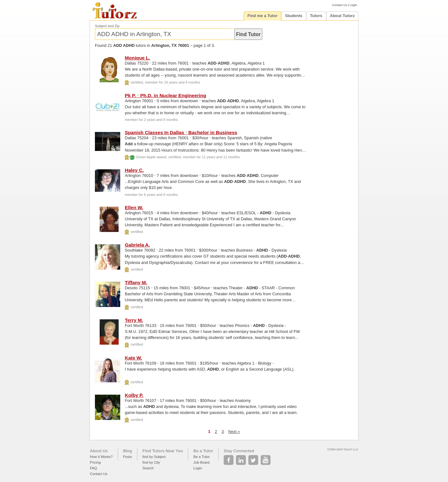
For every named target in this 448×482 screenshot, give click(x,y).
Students (294, 16)
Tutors (316, 16)
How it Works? (101, 457)
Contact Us (340, 5)
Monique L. (137, 58)
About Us (99, 451)
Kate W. (133, 358)
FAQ (93, 468)
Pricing (95, 462)
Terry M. (134, 320)
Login (353, 5)
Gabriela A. (137, 245)
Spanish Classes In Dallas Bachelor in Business (181, 132)
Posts (128, 457)
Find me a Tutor (262, 16)
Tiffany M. (136, 282)
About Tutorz (342, 16)
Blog (128, 451)
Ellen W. (134, 207)
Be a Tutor (203, 451)
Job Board (201, 462)
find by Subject (154, 457)
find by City (151, 462)
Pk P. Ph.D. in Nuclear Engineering (165, 95)
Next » (234, 432)
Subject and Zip (107, 26)
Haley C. (134, 170)
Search (148, 468)
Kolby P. (134, 395)
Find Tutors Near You (163, 451)
